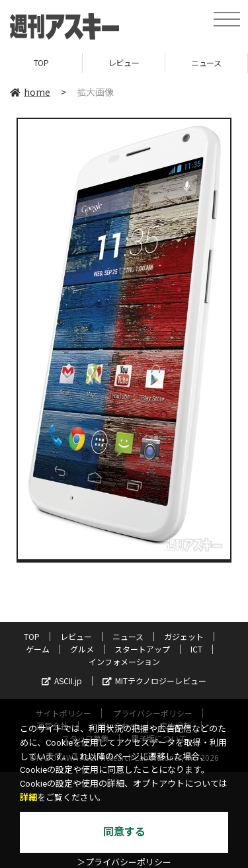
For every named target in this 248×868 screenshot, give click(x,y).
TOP (41, 62)
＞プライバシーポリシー (124, 862)
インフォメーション (124, 661)
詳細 (28, 798)
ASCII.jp (62, 681)
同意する (124, 832)
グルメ (82, 649)
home (30, 92)
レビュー (124, 62)
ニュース (206, 62)
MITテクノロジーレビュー (154, 681)
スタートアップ (142, 649)
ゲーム (38, 649)
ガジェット (184, 636)
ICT (196, 649)
